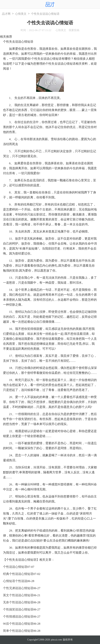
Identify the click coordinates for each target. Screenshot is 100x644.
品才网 (6, 14)
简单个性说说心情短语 (18, 631)
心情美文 (21, 14)
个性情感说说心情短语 (18, 617)
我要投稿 (74, 30)
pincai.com (56, 640)
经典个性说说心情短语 (18, 574)
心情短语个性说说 (15, 581)
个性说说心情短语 (15, 567)
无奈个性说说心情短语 (18, 602)
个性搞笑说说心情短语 (18, 609)
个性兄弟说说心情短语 (18, 588)
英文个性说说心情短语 (18, 595)
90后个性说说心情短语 (18, 624)
